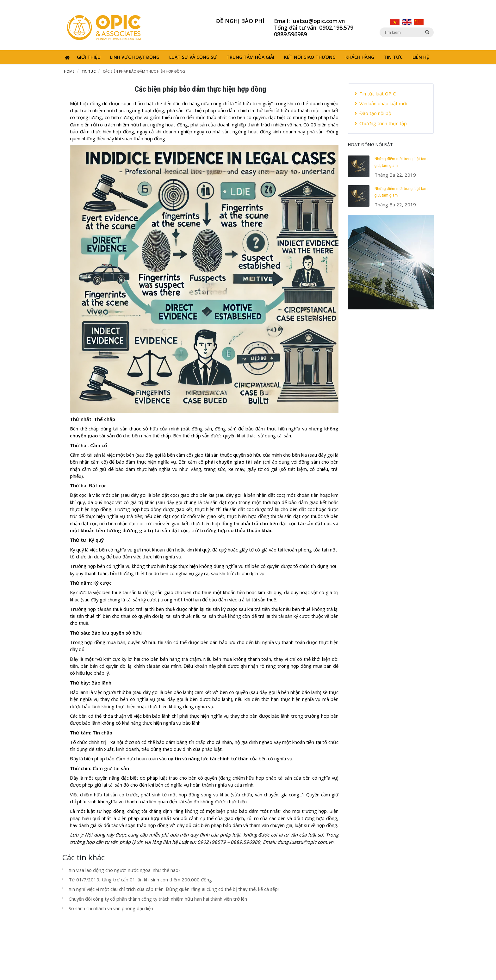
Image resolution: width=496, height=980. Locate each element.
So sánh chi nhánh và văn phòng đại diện (111, 908)
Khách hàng (360, 57)
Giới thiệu (89, 57)
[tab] (391, 109)
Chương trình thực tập (381, 123)
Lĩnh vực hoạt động (135, 57)
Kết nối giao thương (310, 57)
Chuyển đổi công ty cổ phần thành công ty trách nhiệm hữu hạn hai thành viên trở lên (158, 899)
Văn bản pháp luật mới (381, 103)
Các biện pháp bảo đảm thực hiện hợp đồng (144, 71)
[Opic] (104, 27)
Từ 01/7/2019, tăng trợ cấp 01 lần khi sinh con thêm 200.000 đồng (140, 880)
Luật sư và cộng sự (193, 57)
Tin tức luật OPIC (375, 94)
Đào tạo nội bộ (373, 113)
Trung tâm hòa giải (250, 57)
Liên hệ (421, 57)
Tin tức (393, 57)
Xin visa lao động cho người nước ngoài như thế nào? (125, 870)
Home (69, 71)
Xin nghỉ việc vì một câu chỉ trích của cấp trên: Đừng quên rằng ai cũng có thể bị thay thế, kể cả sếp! (174, 889)
